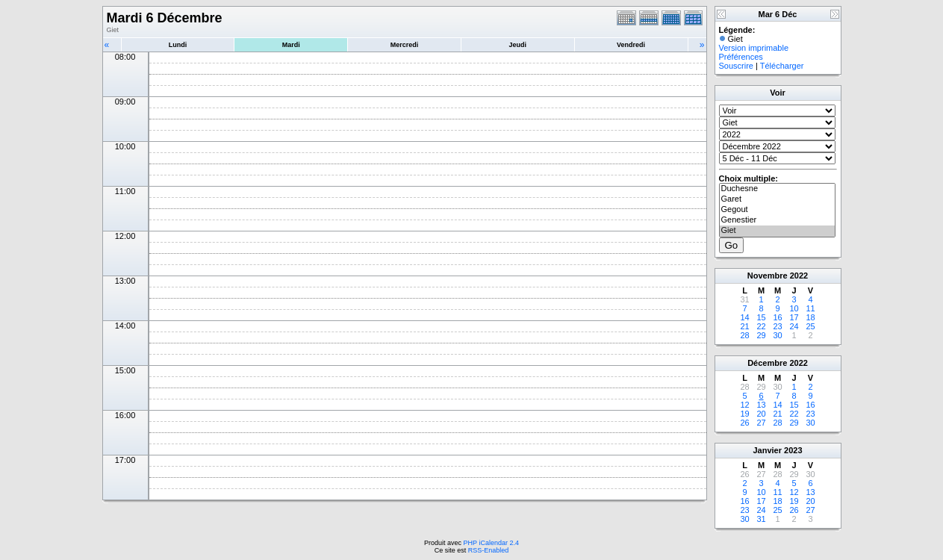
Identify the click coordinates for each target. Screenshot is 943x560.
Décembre (767, 363)
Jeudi (518, 45)
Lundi (178, 45)
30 (777, 335)
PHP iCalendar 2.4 (491, 543)
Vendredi (631, 45)
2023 (793, 450)
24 (794, 326)
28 (744, 335)
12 (744, 405)
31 (761, 519)
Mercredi (405, 45)
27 (761, 423)
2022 (799, 276)
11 (810, 308)
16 (777, 317)
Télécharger (782, 66)
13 (761, 405)
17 (794, 317)
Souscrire (736, 66)
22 (761, 326)
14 (744, 317)
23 (777, 326)
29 (761, 335)
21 (744, 326)
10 (794, 308)
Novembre (768, 276)
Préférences (741, 57)
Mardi (291, 45)
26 (744, 423)
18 (810, 317)
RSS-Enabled (489, 550)
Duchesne (777, 189)
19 (744, 414)
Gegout (777, 210)
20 (761, 414)
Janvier (767, 450)
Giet (777, 231)
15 (761, 317)
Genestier (777, 220)
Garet (777, 199)
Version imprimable (754, 48)
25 (810, 326)
